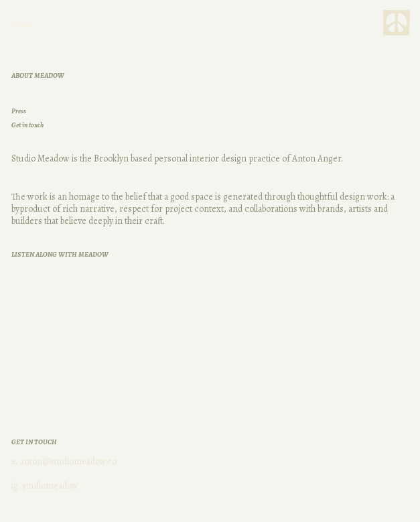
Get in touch (27, 125)
